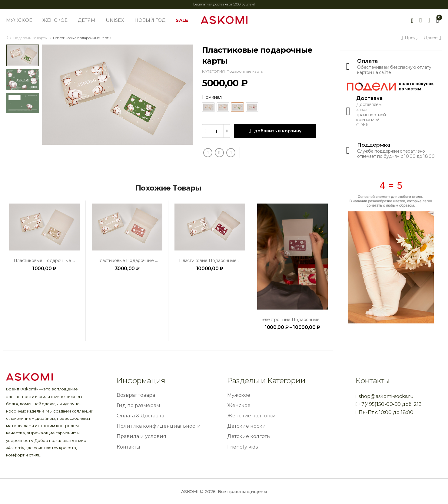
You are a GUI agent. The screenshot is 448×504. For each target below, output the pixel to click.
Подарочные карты (30, 38)
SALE (182, 20)
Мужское (239, 395)
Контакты (128, 447)
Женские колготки (251, 416)
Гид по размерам (138, 405)
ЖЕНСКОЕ (55, 20)
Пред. (410, 38)
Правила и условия (141, 436)
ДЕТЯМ (87, 20)
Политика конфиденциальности (159, 426)
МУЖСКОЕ (19, 20)
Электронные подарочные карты (298, 320)
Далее (432, 38)
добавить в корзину (278, 131)
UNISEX (115, 20)
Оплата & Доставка (140, 416)
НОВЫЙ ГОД (150, 20)
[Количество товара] (216, 131)
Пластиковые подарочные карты (50, 260)
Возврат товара (136, 395)
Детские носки (247, 426)
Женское (239, 405)
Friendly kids (242, 447)
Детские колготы (249, 436)
